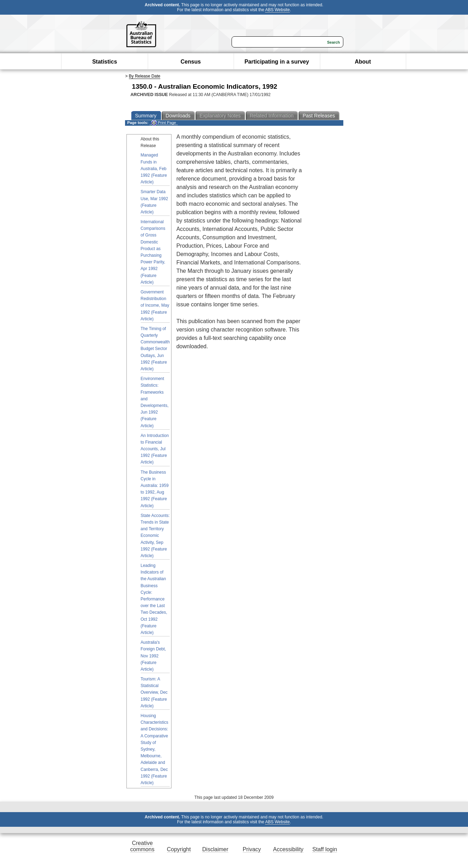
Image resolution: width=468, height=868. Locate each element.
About (363, 62)
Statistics (105, 62)
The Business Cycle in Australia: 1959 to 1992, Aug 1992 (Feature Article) (155, 489)
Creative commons (142, 846)
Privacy (252, 849)
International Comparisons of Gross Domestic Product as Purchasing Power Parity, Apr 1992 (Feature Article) (153, 252)
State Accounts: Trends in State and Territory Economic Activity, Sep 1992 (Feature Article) (155, 536)
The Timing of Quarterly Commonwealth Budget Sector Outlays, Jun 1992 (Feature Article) (155, 349)
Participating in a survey (277, 62)
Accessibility (288, 849)
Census (191, 62)
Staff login (325, 849)
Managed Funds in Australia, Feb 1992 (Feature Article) (154, 169)
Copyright (179, 849)
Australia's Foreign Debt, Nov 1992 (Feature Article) (153, 656)
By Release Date (145, 76)
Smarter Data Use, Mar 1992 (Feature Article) (155, 202)
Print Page (164, 123)
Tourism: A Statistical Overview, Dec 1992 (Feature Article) (154, 692)
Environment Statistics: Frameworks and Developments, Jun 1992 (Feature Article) (155, 402)
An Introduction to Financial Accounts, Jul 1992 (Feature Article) (155, 449)
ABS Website (277, 10)
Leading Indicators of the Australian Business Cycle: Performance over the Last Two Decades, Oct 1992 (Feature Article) (154, 599)
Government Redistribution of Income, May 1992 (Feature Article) (155, 305)
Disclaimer (215, 849)
